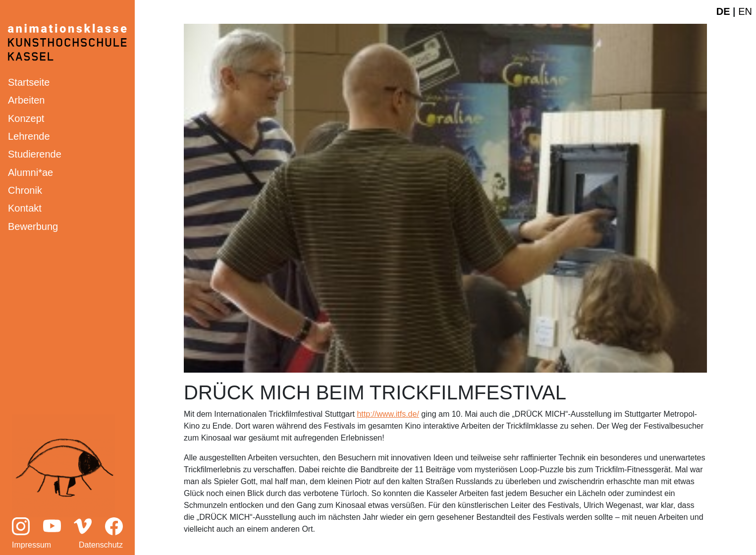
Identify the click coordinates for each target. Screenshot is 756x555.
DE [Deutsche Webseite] (723, 11)
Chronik (25, 190)
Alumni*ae (30, 172)
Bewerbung (33, 226)
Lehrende (29, 136)
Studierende (35, 154)
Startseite (29, 82)
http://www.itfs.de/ (388, 414)
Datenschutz (101, 545)
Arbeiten (27, 100)
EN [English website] (745, 11)
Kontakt (25, 208)
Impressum (31, 545)
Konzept (26, 118)
